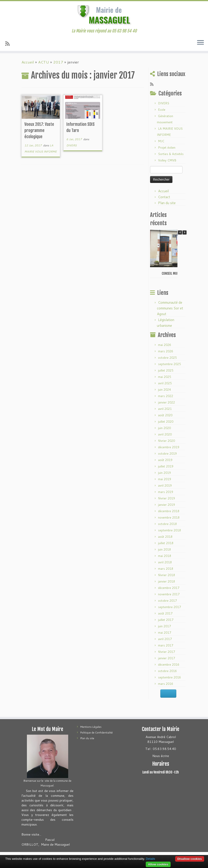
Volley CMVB (167, 160)
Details (150, 859)
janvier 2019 (166, 505)
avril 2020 (165, 434)
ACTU (44, 62)
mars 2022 (166, 396)
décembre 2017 (169, 588)
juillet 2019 (166, 466)
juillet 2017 (166, 620)
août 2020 (165, 415)
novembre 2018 (169, 517)
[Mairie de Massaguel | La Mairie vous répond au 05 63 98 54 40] (104, 15)
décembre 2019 (169, 447)
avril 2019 (165, 485)
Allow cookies (158, 864)
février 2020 (166, 441)
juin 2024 (164, 390)
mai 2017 (165, 633)
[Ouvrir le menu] (200, 43)
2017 (58, 62)
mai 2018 (165, 556)
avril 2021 (165, 409)
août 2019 (165, 460)
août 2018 (165, 537)
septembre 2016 (169, 677)
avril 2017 (165, 639)
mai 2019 (165, 479)
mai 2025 (165, 377)
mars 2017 (166, 645)
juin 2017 (164, 626)
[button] (185, 232)
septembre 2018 (169, 530)
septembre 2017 (169, 607)
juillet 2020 (166, 422)
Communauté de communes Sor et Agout (170, 308)
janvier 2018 (166, 581)
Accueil (28, 62)
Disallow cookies (190, 859)
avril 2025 (165, 383)
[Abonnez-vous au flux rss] (9, 44)
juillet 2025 (166, 370)
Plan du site (167, 203)
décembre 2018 (169, 511)
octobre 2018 (167, 524)
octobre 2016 (167, 671)
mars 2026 (166, 351)
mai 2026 (165, 345)
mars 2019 (166, 492)
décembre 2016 (169, 665)
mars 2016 (166, 684)
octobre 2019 (167, 454)
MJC (161, 141)
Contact (164, 197)
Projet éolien (167, 148)
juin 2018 (164, 549)
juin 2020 (164, 428)
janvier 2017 (166, 658)
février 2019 (166, 498)
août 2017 (165, 613)
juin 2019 (164, 473)
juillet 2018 (166, 543)
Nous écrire (161, 756)
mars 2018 (166, 569)
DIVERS (71, 145)
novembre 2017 (169, 594)
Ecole (162, 110)
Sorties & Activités (171, 154)
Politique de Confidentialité (96, 733)
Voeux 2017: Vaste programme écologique (39, 130)
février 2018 (166, 575)
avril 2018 (165, 562)
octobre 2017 (167, 601)
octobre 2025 (167, 358)
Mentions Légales (91, 727)
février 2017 (166, 652)
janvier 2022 (166, 402)
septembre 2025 (169, 364)
